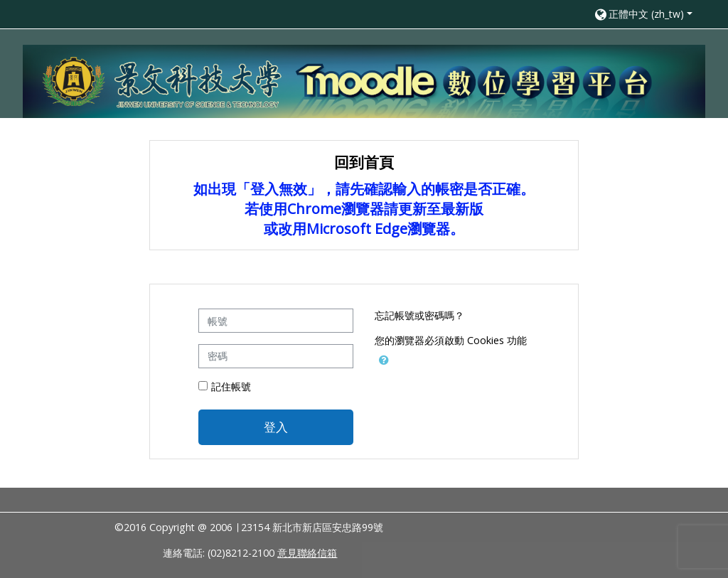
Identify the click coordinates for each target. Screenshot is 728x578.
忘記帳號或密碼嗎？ (419, 315)
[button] (643, 14)
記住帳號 (231, 386)
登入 (276, 427)
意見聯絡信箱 (307, 553)
